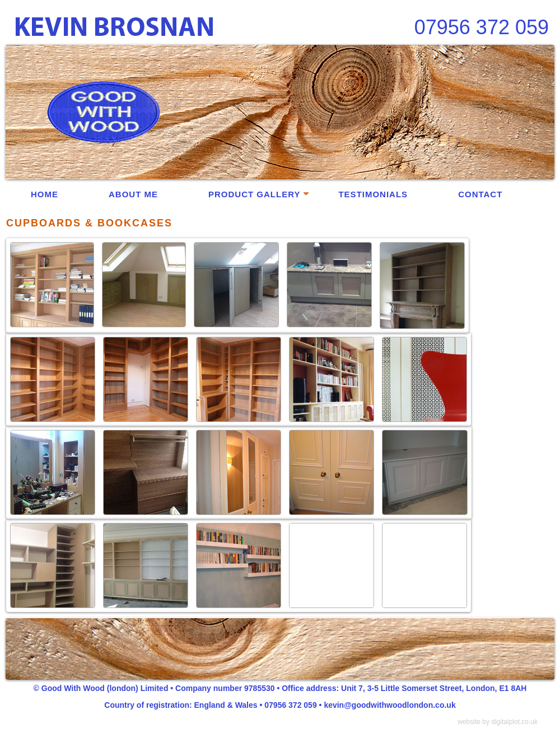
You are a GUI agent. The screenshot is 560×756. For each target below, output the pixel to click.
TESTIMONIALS (373, 194)
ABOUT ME (133, 194)
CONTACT (480, 194)
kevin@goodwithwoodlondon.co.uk (389, 705)
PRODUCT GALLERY (259, 194)
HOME (45, 194)
